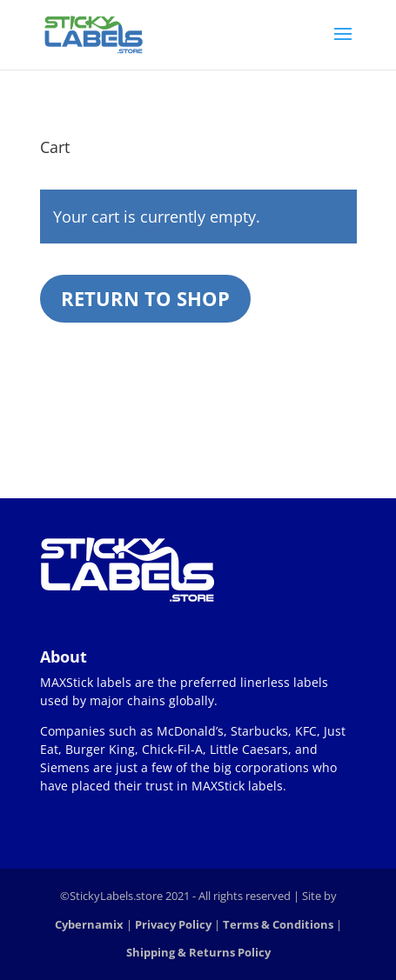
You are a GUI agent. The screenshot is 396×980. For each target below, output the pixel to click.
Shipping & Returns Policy (198, 952)
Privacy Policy (173, 924)
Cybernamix (89, 924)
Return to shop (145, 298)
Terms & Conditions (278, 924)
